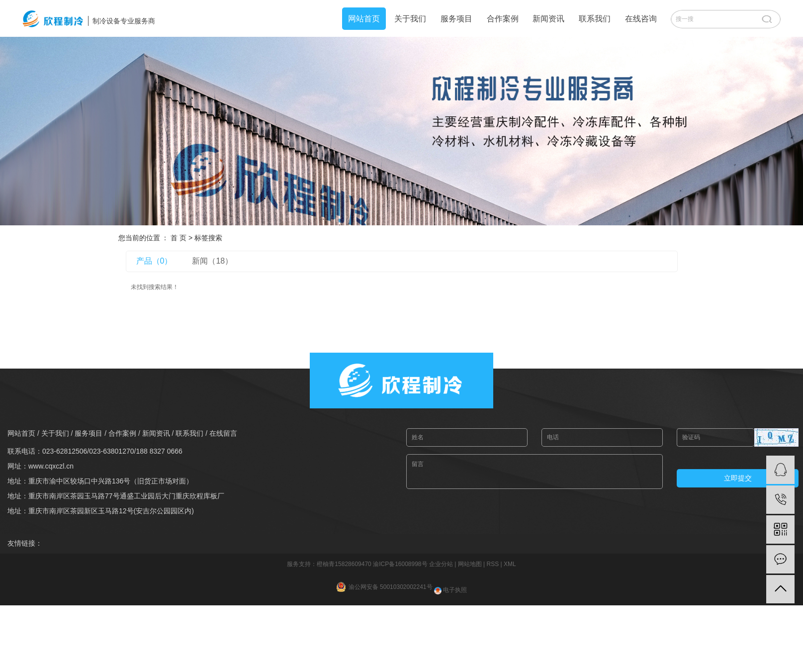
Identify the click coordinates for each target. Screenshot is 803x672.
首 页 (178, 238)
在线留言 (223, 433)
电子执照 (450, 590)
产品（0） (154, 261)
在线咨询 (641, 19)
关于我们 (410, 19)
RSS (492, 564)
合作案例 (503, 19)
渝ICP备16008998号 (400, 564)
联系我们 (595, 19)
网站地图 (470, 564)
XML (510, 564)
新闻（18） (212, 261)
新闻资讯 (548, 19)
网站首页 (364, 19)
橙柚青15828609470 (344, 564)
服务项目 (456, 19)
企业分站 (441, 564)
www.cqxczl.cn (51, 466)
